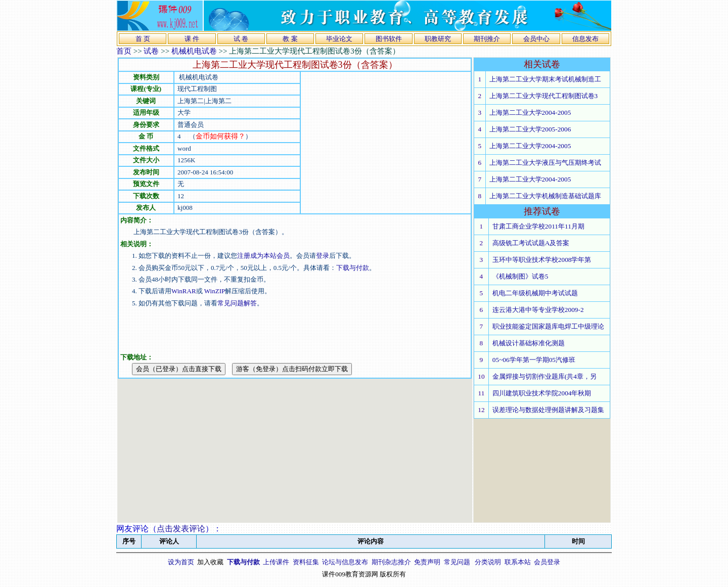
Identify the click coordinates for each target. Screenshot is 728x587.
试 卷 (241, 39)
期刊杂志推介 (391, 562)
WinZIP (214, 291)
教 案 (290, 39)
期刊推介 (487, 39)
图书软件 (389, 39)
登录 (323, 256)
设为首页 (181, 562)
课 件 (192, 39)
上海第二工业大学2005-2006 (530, 129)
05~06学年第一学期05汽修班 (534, 360)
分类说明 (488, 562)
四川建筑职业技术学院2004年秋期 (542, 393)
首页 (124, 51)
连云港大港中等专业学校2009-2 (538, 310)
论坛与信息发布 (345, 562)
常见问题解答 (237, 303)
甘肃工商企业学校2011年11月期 (538, 226)
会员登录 (547, 562)
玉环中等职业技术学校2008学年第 (542, 260)
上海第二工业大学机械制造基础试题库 (545, 196)
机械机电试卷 (194, 51)
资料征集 (306, 562)
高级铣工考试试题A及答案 (531, 243)
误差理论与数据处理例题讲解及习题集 (548, 410)
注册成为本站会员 (263, 256)
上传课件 (276, 562)
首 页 (143, 39)
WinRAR (184, 291)
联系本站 (518, 562)
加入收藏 (210, 562)
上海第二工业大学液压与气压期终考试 (545, 163)
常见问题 (457, 562)
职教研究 (438, 39)
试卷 (151, 51)
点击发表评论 (181, 529)
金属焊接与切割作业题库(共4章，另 (544, 376)
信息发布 (585, 39)
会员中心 (536, 39)
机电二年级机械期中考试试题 (535, 293)
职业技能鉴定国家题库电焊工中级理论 (548, 326)
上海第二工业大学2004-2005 (530, 112)
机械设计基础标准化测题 (529, 343)
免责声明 (427, 562)
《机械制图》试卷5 (520, 276)
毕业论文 (339, 39)
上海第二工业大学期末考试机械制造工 (545, 79)
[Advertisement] (386, 143)
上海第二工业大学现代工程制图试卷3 (544, 96)
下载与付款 (353, 268)
